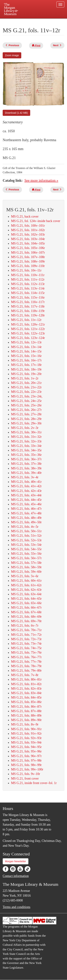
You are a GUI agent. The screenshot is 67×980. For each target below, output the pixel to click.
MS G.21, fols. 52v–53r (26, 540)
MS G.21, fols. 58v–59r (26, 567)
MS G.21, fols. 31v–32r (26, 437)
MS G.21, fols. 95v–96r (26, 751)
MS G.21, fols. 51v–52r (26, 536)
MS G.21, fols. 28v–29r (26, 419)
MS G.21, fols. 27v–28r (26, 414)
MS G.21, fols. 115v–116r (28, 298)
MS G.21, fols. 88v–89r (26, 716)
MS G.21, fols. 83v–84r (26, 693)
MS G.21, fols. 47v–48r (26, 513)
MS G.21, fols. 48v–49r (26, 518)
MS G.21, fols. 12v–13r (26, 342)
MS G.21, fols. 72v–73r (26, 639)
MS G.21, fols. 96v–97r (26, 756)
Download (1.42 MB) (16, 113)
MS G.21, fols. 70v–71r (26, 630)
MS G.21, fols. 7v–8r (25, 675)
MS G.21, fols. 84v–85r (26, 697)
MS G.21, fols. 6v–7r (25, 626)
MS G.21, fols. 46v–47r (26, 509)
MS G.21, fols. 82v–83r (26, 689)
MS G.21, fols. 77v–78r (26, 662)
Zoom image (12, 55)
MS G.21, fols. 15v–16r (26, 356)
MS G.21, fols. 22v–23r (26, 392)
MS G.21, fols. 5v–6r (25, 576)
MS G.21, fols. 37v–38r (26, 464)
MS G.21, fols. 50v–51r (26, 531)
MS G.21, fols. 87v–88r (26, 711)
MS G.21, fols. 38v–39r (26, 468)
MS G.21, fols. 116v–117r (28, 302)
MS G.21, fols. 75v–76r (26, 653)
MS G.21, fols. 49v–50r (26, 522)
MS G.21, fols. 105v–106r (28, 248)
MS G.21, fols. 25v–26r (26, 405)
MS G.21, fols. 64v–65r (26, 599)
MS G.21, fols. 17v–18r (26, 365)
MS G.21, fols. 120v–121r (28, 324)
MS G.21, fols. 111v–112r (28, 279)
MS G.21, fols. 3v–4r (25, 477)
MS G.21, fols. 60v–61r (26, 581)
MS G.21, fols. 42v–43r (26, 491)
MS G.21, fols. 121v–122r (28, 329)
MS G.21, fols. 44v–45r (26, 500)
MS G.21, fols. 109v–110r (28, 266)
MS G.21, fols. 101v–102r (28, 230)
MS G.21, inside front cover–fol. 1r (34, 783)
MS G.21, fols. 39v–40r (26, 473)
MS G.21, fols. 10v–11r (26, 270)
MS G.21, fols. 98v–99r (26, 765)
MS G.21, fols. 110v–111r (28, 275)
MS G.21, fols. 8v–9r (25, 724)
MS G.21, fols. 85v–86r (26, 702)
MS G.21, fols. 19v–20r (26, 374)
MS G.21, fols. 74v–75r (26, 648)
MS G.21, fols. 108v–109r (28, 261)
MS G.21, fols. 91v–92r (26, 734)
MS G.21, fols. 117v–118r (28, 306)
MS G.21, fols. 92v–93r (26, 738)
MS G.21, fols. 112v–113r (28, 284)
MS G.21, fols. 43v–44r (26, 495)
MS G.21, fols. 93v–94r (26, 742)
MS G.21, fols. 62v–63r (26, 590)
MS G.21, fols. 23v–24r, (27, 396)
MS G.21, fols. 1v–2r (25, 378)
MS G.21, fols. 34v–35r (26, 450)
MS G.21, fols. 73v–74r (26, 644)
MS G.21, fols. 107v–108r (28, 257)
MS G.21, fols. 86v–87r (26, 707)
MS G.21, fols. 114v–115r (28, 293)
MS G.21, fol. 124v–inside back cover (36, 221)
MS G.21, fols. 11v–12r (26, 320)
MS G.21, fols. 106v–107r (28, 253)
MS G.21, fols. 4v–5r (25, 527)
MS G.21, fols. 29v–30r (26, 423)
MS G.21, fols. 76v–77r (26, 657)
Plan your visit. (10, 21)
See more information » (41, 180)
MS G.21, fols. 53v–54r (26, 545)
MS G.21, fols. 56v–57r (26, 558)
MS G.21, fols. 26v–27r (26, 410)
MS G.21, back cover (25, 216)
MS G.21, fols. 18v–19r (26, 369)
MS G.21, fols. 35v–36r (26, 455)
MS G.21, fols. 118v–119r (28, 311)
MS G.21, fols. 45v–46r (26, 504)
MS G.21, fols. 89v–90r (26, 720)
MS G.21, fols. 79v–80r (26, 671)
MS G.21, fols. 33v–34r (26, 446)
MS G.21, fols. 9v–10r (26, 774)
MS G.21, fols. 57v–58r (26, 563)
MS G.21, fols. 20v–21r (26, 383)
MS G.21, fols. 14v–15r (26, 351)
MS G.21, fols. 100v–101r (28, 226)
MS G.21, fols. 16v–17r (26, 360)
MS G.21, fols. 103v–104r (28, 239)
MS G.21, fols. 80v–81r (26, 679)
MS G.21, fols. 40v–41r (26, 482)
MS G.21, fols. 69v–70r (26, 621)
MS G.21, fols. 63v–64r (26, 594)
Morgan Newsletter (16, 861)
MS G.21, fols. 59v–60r (26, 572)
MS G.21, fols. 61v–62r (26, 585)
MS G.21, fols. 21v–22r (26, 387)
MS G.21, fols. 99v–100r (27, 769)
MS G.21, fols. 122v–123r (28, 333)
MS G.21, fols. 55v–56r (26, 554)
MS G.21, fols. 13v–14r (26, 347)
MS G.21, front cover (25, 779)
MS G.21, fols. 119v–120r (28, 315)
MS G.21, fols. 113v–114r (28, 288)
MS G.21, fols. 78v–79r (26, 666)
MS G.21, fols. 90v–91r (26, 729)
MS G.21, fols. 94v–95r (26, 747)
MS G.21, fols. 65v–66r (26, 603)
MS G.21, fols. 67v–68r (26, 612)
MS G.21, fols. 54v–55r (26, 549)
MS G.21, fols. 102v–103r (28, 235)
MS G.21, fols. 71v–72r (26, 635)
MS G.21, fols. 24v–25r (26, 401)
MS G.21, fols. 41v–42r (26, 486)
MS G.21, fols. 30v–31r (26, 432)
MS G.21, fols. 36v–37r (26, 459)
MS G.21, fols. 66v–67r (26, 608)
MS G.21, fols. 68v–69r (26, 617)
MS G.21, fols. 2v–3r (25, 428)
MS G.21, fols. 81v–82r (26, 684)
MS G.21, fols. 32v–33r (26, 441)
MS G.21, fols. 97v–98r (26, 760)
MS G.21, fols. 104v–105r (28, 243)
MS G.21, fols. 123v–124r (28, 338)
